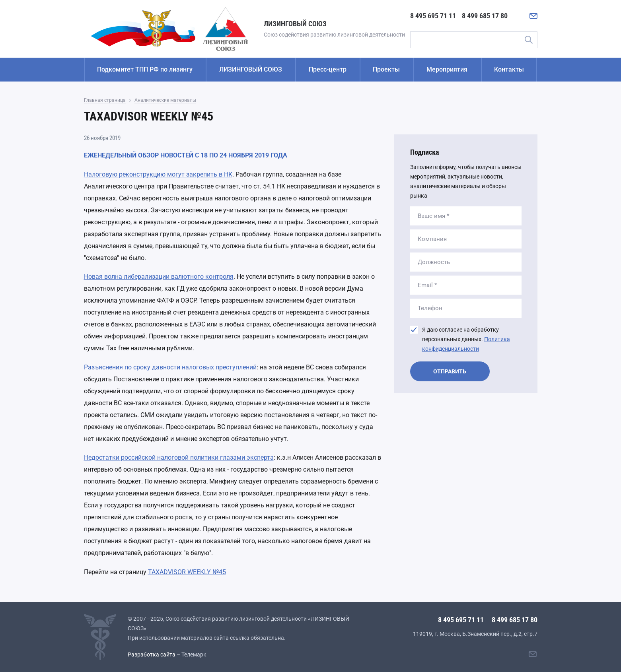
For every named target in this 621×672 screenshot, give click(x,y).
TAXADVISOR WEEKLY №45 (187, 572)
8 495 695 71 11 (433, 16)
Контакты (509, 69)
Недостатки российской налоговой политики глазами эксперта (179, 457)
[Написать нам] (533, 16)
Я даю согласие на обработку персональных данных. (466, 339)
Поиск (529, 40)
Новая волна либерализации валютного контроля (159, 277)
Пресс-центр (328, 69)
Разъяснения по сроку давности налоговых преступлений (170, 367)
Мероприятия (447, 69)
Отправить (450, 371)
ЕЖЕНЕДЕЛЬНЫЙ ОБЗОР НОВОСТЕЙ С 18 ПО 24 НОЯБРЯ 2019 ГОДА (186, 155)
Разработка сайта (152, 655)
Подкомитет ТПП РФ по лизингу (145, 69)
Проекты (386, 69)
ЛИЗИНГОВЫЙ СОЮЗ (251, 69)
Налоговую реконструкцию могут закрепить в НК (158, 174)
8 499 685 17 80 (485, 16)
